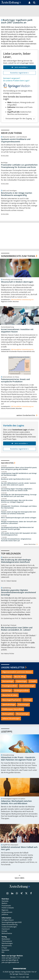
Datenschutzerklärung (10, 925)
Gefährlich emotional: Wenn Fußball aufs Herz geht (19, 848)
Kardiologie (7, 691)
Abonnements (7, 946)
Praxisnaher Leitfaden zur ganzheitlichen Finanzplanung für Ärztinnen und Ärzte (19, 166)
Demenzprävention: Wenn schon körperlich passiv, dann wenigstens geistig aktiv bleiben (19, 469)
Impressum (6, 929)
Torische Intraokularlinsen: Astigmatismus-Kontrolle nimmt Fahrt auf (16, 540)
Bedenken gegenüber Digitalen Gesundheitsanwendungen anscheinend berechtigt (18, 593)
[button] (37, 3)
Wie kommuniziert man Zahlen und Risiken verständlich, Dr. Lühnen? (17, 629)
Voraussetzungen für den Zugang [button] (20, 119)
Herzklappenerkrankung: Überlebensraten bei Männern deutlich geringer (17, 528)
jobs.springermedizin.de (10, 962)
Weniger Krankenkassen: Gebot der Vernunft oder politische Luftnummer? (19, 523)
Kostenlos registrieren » (20, 73)
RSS (3, 952)
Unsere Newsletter (13, 667)
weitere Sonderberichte (27, 415)
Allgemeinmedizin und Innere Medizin (17, 672)
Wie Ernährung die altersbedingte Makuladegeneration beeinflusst (16, 561)
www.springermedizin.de (11, 958)
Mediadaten (6, 939)
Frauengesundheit (10, 686)
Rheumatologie (22, 714)
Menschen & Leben (10, 695)
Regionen (5, 910)
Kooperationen (7, 912)
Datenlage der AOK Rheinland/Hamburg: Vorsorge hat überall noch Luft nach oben (19, 496)
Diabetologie (21, 681)
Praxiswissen (6, 906)
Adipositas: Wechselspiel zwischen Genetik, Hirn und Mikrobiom (16, 802)
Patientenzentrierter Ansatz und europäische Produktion (15, 381)
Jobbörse (5, 915)
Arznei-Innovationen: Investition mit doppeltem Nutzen (17, 331)
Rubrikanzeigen (7, 943)
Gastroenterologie (27, 686)
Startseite (5, 901)
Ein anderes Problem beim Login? (16, 81)
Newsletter (6, 950)
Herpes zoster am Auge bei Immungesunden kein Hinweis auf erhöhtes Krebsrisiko (19, 513)
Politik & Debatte (8, 908)
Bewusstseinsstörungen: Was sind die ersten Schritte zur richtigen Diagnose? (17, 501)
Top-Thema (7, 677)
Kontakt (4, 931)
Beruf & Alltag (20, 677)
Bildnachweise (7, 933)
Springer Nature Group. (21, 974)
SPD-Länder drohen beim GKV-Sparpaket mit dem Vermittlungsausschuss (19, 534)
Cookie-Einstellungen (9, 927)
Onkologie (27, 700)
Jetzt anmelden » (19, 67)
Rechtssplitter (8, 714)
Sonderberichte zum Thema (18, 256)
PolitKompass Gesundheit (13, 709)
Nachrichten (7, 463)
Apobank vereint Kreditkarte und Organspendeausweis (16, 140)
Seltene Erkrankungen (11, 719)
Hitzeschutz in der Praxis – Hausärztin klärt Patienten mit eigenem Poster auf (18, 759)
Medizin (4, 903)
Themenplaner (7, 941)
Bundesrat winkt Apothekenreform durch (16, 479)
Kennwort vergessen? (12, 78)
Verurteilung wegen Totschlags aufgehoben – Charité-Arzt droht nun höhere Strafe (17, 490)
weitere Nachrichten (31, 544)
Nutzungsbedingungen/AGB (12, 922)
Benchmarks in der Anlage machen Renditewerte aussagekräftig (17, 194)
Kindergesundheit (21, 691)
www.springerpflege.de (10, 960)
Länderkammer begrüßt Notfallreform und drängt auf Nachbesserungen (19, 474)
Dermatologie (8, 681)
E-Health (33, 681)
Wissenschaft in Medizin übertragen (17, 282)
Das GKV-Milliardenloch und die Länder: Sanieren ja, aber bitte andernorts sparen (19, 484)
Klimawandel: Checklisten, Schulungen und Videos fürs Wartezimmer (19, 507)
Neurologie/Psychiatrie (11, 700)
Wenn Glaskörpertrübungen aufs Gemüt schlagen (19, 518)
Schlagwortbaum (8, 920)
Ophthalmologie (9, 705)
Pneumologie (23, 705)
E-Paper (4, 948)
